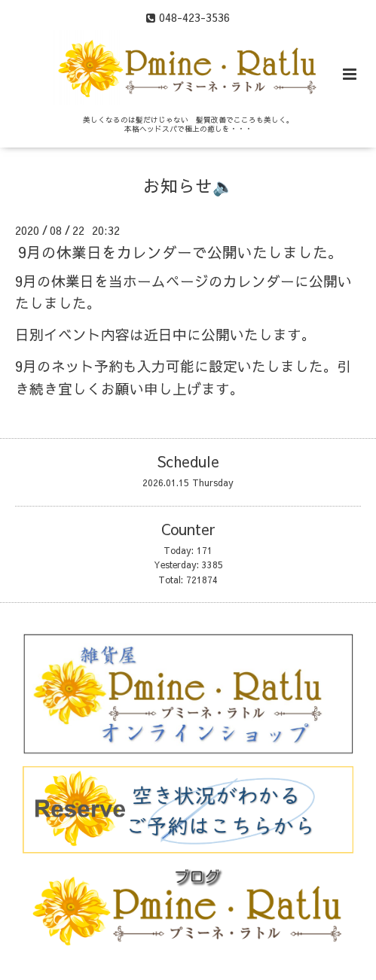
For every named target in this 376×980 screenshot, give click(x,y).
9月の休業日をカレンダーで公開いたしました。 (180, 252)
